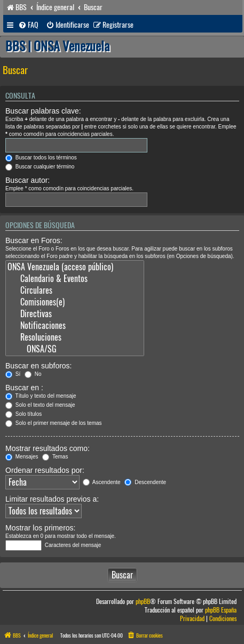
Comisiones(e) (75, 302)
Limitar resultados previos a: (52, 499)
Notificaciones (75, 326)
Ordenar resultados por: (45, 470)
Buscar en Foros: (34, 240)
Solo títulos (23, 414)
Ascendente (102, 482)
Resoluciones (75, 337)
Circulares (75, 291)
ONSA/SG (75, 349)
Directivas (75, 314)
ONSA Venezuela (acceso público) (75, 267)
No (33, 374)
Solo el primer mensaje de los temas (54, 423)
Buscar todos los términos (41, 158)
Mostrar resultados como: (48, 448)
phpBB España (221, 610)
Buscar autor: (27, 180)
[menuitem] (28, 25)
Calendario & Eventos (75, 279)
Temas (55, 457)
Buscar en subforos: (39, 366)
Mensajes (22, 457)
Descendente (145, 482)
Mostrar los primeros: (40, 528)
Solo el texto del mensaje (40, 405)
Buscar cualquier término (40, 167)
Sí (13, 374)
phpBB (143, 602)
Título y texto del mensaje (41, 396)
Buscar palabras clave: (43, 111)
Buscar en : (24, 388)
